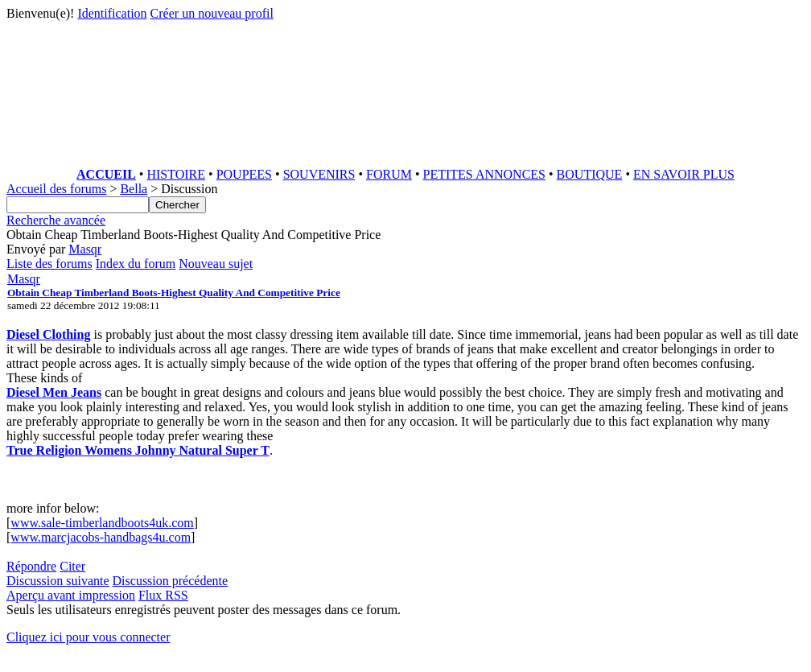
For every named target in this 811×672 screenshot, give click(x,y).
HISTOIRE (176, 174)
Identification (112, 13)
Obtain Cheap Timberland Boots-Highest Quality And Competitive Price (174, 293)
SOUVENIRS (319, 174)
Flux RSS (163, 595)
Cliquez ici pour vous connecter (89, 637)
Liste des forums (49, 264)
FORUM (389, 174)
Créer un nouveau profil (212, 13)
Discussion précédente (171, 581)
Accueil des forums (56, 189)
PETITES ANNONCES (484, 174)
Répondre (31, 566)
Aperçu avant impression (71, 595)
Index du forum (136, 264)
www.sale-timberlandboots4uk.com (102, 523)
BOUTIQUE (590, 174)
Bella (134, 189)
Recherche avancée (56, 220)
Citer (72, 566)
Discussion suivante (58, 581)
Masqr (85, 249)
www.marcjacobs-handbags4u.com (101, 537)
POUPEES (244, 174)
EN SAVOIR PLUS (684, 174)
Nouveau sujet (216, 264)
